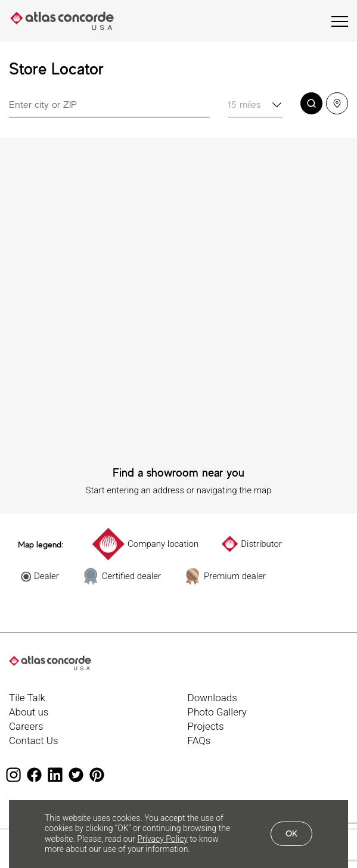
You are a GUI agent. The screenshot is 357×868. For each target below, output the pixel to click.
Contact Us (34, 741)
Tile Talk (27, 698)
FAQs (199, 741)
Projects (206, 726)
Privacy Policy (162, 839)
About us (29, 712)
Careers (26, 726)
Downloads (212, 698)
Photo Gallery (217, 712)
